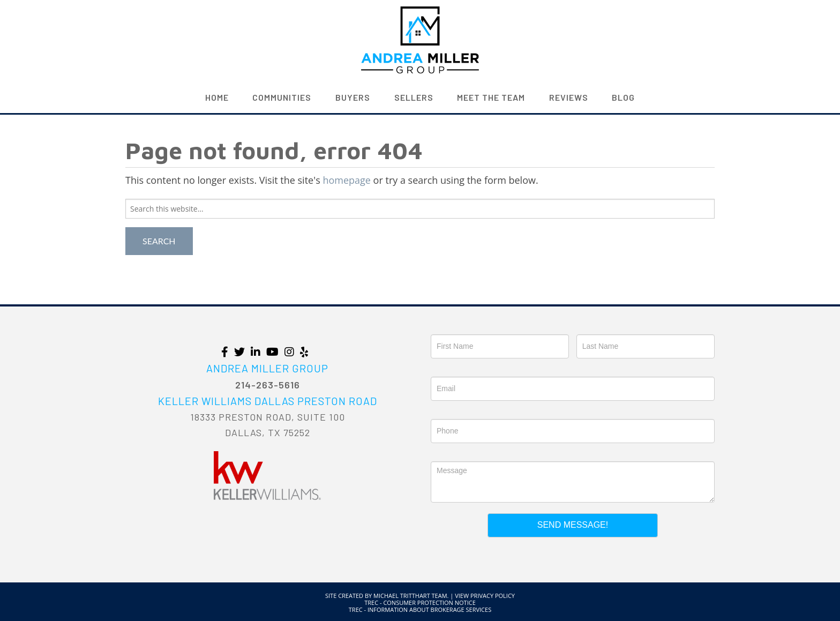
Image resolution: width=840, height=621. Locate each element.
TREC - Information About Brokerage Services (420, 609)
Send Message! (573, 525)
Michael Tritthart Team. (411, 596)
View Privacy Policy (485, 596)
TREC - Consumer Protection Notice (420, 603)
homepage (347, 180)
